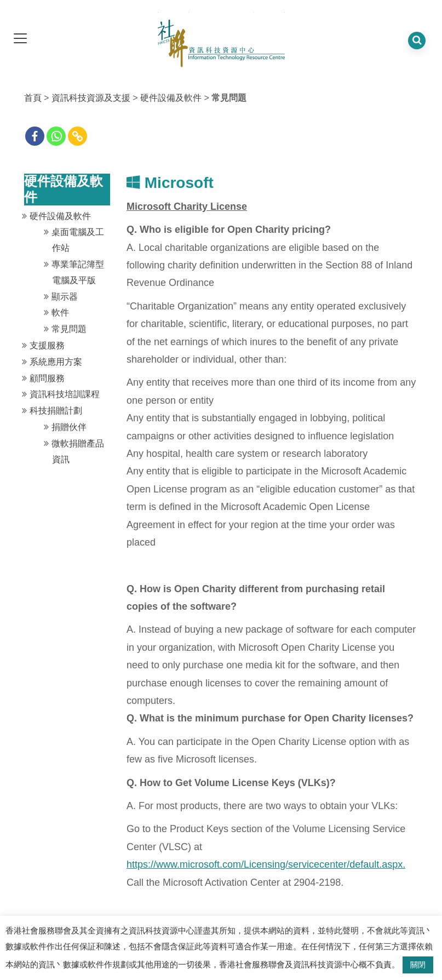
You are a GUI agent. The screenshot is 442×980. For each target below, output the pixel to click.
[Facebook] (35, 136)
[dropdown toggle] (20, 39)
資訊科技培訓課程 (65, 394)
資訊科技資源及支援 (91, 98)
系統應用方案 (56, 362)
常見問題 (69, 329)
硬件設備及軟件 (171, 98)
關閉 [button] (418, 965)
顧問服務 (47, 378)
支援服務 (47, 345)
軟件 (60, 313)
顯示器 (65, 297)
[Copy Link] (78, 136)
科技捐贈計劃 (56, 411)
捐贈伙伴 (69, 427)
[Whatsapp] (56, 136)
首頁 (33, 98)
